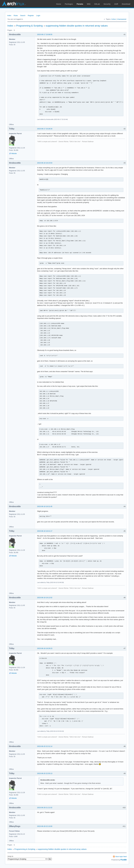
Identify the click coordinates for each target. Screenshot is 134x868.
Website (14, 154)
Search (23, 16)
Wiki (89, 4)
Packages (69, 4)
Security (107, 4)
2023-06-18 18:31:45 (45, 506)
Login (38, 16)
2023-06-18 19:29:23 (45, 648)
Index (9, 16)
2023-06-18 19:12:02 (45, 598)
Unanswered (122, 19)
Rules (16, 16)
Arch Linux (14, 4)
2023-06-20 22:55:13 (45, 773)
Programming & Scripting (29, 26)
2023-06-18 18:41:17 (45, 531)
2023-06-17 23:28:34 (45, 129)
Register (31, 16)
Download (126, 4)
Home (59, 4)
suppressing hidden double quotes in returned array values (77, 26)
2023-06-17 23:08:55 (45, 34)
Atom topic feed (121, 857)
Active (113, 19)
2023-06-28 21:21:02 (45, 808)
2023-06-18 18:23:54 (45, 163)
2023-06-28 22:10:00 (45, 826)
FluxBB (124, 860)
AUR (116, 4)
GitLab (97, 4)
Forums (80, 4)
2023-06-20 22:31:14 (45, 746)
